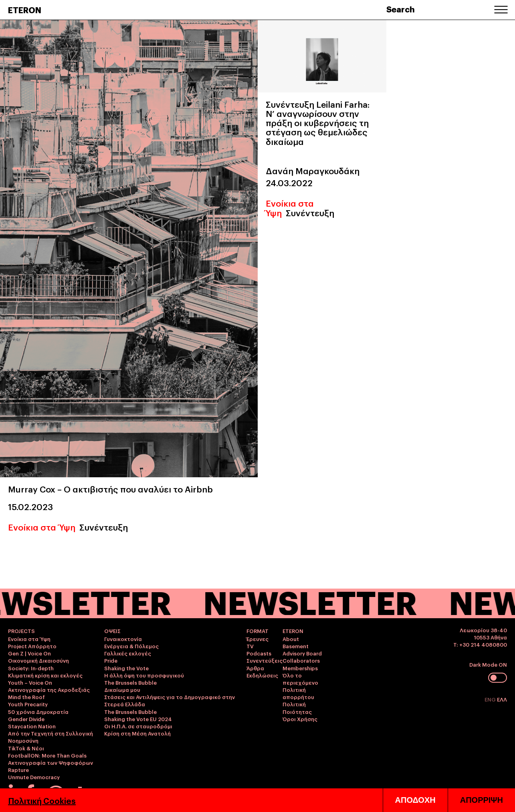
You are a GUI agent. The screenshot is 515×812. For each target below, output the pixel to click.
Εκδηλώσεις (262, 675)
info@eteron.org (89, 791)
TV (250, 646)
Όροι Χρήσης (300, 719)
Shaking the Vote (126, 668)
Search (401, 9)
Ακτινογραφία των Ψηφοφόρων (50, 762)
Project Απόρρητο (32, 646)
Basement (296, 646)
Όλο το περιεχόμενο (300, 679)
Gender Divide (26, 719)
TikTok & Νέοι (26, 748)
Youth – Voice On (30, 682)
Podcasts (259, 653)
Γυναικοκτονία (123, 639)
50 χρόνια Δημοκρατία (38, 712)
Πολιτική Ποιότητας (297, 707)
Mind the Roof (26, 697)
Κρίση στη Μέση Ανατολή (137, 733)
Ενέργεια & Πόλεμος (131, 646)
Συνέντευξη (104, 527)
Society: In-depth (31, 668)
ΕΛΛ (502, 699)
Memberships (300, 668)
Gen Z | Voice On (29, 653)
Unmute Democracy (34, 777)
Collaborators (301, 660)
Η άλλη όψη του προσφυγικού (144, 675)
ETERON (25, 10)
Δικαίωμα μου (122, 689)
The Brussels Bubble (130, 682)
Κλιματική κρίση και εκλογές (45, 675)
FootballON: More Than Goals (47, 755)
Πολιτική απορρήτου (298, 693)
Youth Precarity (28, 704)
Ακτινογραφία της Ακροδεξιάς (49, 689)
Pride (111, 660)
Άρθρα (255, 668)
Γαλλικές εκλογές (128, 653)
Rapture (18, 770)
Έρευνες (257, 639)
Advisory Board (302, 653)
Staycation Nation (32, 726)
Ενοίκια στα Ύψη (42, 527)
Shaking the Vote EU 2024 (138, 719)
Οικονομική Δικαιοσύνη (38, 660)
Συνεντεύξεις (265, 660)
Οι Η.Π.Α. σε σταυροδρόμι (138, 726)
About (291, 639)
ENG (491, 699)
